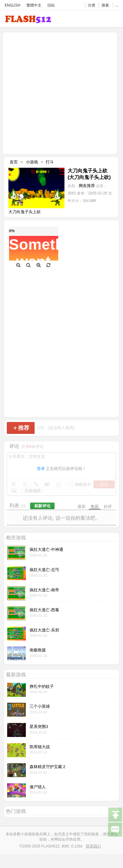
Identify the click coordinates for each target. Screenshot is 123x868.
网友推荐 (87, 186)
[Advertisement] (58, 93)
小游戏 (32, 162)
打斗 (50, 162)
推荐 (21, 428)
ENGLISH (12, 5)
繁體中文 (34, 5)
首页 (14, 162)
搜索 (105, 5)
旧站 (51, 5)
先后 (95, 507)
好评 (108, 507)
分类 (92, 5)
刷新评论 (42, 506)
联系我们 (93, 846)
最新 (82, 507)
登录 (41, 469)
